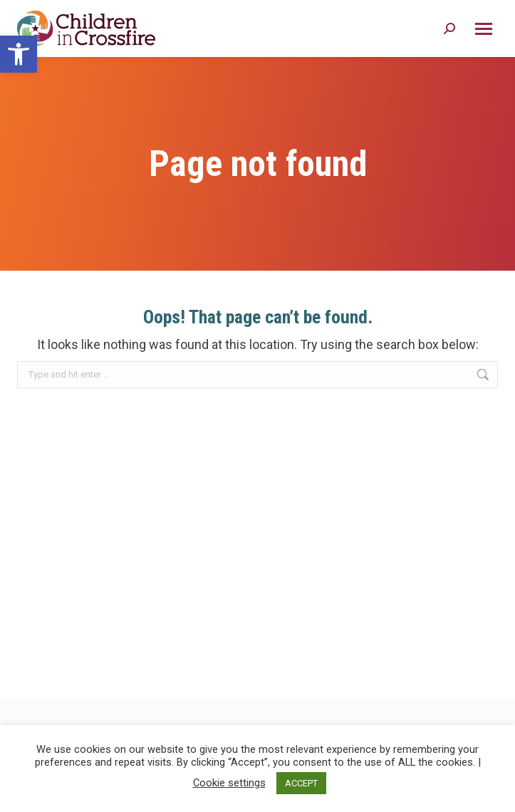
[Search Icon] (449, 28)
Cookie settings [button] (229, 783)
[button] (19, 54)
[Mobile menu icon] (484, 29)
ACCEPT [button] (301, 783)
